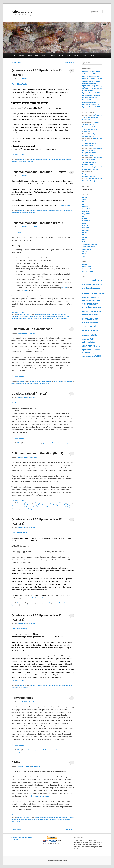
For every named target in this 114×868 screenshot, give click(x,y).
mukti (63, 160)
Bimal (19, 443)
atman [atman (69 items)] (88, 284)
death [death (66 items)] (84, 300)
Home (14, 55)
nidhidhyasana (47, 750)
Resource (86, 230)
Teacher (36, 383)
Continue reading (19, 155)
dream (39, 443)
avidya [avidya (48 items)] (93, 284)
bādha (25, 290)
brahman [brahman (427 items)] (93, 288)
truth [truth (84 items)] (98, 346)
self (61, 211)
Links (69, 55)
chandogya (45, 381)
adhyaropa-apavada (41, 817)
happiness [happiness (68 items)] (86, 311)
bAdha (58, 817)
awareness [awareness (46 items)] (99, 284)
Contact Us (15, 840)
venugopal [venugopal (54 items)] (94, 353)
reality (46, 819)
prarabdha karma (25, 507)
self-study (30, 383)
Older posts (16, 62)
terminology (66, 507)
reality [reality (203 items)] (94, 335)
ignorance (58, 317)
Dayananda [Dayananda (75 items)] (95, 297)
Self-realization (50, 507)
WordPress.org (88, 271)
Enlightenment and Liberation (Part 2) (37, 223)
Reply (48, 383)
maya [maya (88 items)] (95, 323)
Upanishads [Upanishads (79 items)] (95, 350)
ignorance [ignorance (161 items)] (96, 311)
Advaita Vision (23, 12)
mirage (71, 817)
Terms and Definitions (90, 244)
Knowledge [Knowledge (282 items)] (90, 319)
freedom (51, 317)
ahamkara (52, 817)
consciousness (32, 443)
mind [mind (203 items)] (92, 326)
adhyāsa (64, 288)
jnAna (63, 317)
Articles (22, 55)
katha (49, 160)
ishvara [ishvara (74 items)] (85, 315)
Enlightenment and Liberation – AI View (39, 172)
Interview (85, 211)
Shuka (85, 237)
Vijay (84, 256)
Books (44, 55)
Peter (84, 223)
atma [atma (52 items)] (84, 284)
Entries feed (87, 267)
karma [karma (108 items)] (95, 315)
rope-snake (52, 819)
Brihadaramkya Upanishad (20, 317)
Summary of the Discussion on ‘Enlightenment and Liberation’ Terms (92, 97)
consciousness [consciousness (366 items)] (94, 293)
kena (53, 160)
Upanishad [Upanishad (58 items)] (86, 350)
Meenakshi (86, 221)
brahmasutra (62, 315)
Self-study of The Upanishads (32, 329)
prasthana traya (54, 211)
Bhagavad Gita (40, 315)
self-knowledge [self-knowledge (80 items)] (89, 342)
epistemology (43, 317)
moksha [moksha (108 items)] (94, 331)
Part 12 (14, 403)
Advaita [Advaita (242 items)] (97, 280)
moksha (58, 160)
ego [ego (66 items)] (100, 300)
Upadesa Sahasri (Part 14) (91, 107)
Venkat (85, 251)
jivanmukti (22, 505)
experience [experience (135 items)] (88, 307)
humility (56, 381)
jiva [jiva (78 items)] (90, 315)
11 (72, 454)
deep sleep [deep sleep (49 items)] (90, 300)
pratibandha (35, 507)
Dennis (20, 315)
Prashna (69, 160)
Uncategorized (87, 249)
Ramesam (33, 79)
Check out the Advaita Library (22, 838)
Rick (84, 235)
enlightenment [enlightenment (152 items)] (90, 304)
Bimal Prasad (33, 398)
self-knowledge (16, 213)
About (76, 55)
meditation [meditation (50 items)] (86, 327)
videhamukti (15, 509)
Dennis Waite (34, 227)
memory (48, 443)
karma (45, 160)
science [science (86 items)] (86, 339)
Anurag (85, 200)
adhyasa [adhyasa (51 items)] (89, 281)
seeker (14, 383)
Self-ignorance (67, 211)
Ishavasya (39, 160)
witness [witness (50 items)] (92, 356)
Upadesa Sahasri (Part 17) (91, 72)
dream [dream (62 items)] (96, 300)
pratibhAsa (40, 819)
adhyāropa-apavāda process (38, 796)
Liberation (39, 211)
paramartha (15, 507)
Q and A (85, 225)
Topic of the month (89, 247)
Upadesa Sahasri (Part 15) (91, 93)
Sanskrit (61, 55)
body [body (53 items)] (84, 289)
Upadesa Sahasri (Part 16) (91, 81)
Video (84, 254)
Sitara (84, 240)
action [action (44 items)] (84, 281)
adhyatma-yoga (32, 750)
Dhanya (85, 207)
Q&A (37, 55)
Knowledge (22, 319)
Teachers (52, 55)
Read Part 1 (18, 232)
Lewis (84, 216)
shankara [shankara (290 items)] (89, 346)
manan (40, 750)
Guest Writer (87, 209)
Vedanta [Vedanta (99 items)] (86, 353)
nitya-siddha (44, 319)
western (42, 383)
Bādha (16, 762)
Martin (85, 218)
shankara (14, 162)
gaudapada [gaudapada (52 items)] (98, 308)
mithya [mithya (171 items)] (86, 331)
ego (43, 443)
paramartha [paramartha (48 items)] (86, 335)
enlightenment (34, 317)
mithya (53, 443)
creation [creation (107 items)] (86, 297)
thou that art (68, 750)
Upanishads (22, 162)
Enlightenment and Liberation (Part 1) (37, 453)
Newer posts (69, 62)
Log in (85, 264)
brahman (32, 160)
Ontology (51, 319)
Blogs (30, 55)
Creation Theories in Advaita (92, 79)
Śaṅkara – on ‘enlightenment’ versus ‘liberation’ (92, 117)
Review (85, 233)
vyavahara (23, 509)
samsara (58, 319)
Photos (92, 55)
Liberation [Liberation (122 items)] (88, 323)
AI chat (85, 197)
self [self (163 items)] (91, 339)
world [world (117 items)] (98, 356)
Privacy (84, 55)
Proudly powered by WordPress (57, 860)
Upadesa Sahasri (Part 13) (29, 394)
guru (51, 381)
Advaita (32, 381)
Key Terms (26, 315)
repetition (56, 750)
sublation (59, 819)
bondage (48, 315)
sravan (62, 750)
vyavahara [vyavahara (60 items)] (86, 356)
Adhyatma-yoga (22, 698)
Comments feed (88, 269)
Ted (84, 242)
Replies (30, 162)
